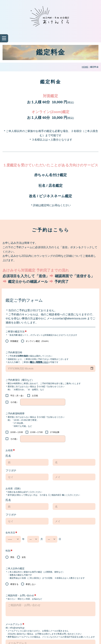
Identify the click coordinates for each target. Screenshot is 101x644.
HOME (85, 67)
